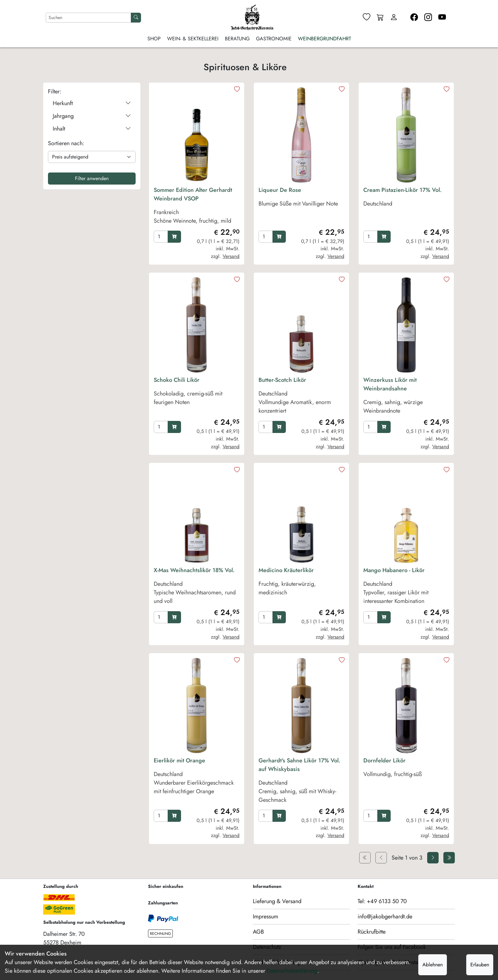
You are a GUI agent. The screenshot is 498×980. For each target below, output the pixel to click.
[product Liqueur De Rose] (301, 207)
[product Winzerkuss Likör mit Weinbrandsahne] (406, 397)
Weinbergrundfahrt (324, 39)
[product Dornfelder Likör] (406, 782)
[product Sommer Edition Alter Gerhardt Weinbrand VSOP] (197, 207)
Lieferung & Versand (277, 901)
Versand (231, 256)
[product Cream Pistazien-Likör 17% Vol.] (406, 207)
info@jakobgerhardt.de (385, 916)
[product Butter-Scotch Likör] (301, 397)
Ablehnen (433, 965)
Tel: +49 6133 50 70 (382, 901)
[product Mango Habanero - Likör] (406, 587)
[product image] (197, 135)
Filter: (55, 91)
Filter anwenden (92, 178)
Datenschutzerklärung (292, 971)
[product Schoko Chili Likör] (197, 397)
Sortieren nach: (66, 143)
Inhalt (92, 129)
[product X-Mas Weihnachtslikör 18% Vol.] (197, 587)
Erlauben (480, 965)
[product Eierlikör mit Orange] (197, 782)
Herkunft (92, 103)
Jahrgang (92, 116)
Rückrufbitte (372, 932)
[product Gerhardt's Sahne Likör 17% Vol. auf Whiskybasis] (301, 782)
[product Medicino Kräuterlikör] (301, 587)
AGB (258, 932)
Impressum (266, 916)
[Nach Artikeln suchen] (88, 18)
